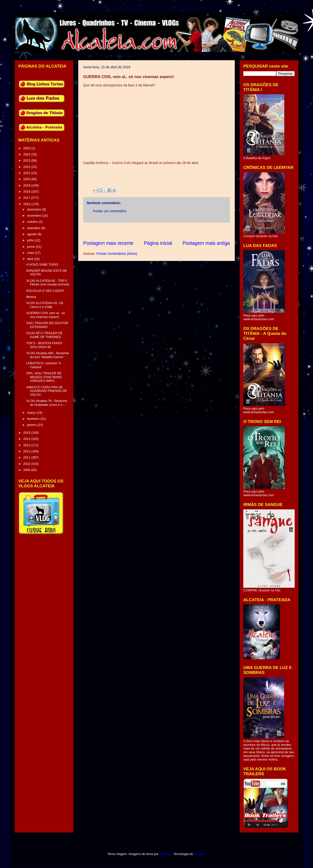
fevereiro (34, 419)
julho (31, 240)
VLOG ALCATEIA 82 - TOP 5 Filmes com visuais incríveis (48, 283)
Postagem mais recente (108, 243)
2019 (27, 185)
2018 (27, 192)
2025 (27, 148)
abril (31, 259)
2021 (27, 173)
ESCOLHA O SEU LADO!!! (45, 291)
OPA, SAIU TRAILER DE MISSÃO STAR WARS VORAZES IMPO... (44, 377)
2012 (27, 451)
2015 (27, 433)
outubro (33, 222)
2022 (27, 167)
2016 (27, 204)
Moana (31, 297)
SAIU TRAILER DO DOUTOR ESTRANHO (47, 325)
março (32, 413)
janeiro (32, 425)
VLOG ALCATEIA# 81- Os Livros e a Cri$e (45, 305)
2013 (27, 445)
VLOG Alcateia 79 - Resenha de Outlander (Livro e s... (47, 403)
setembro (34, 228)
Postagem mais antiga (206, 243)
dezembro (35, 209)
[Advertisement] (172, 231)
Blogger (199, 854)
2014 (27, 439)
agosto (32, 234)
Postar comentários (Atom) (117, 254)
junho (31, 247)
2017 (27, 198)
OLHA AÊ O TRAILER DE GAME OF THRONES (44, 335)
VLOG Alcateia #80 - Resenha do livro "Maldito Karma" (47, 355)
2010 (27, 464)
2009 (27, 470)
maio (31, 253)
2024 (27, 154)
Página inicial (158, 243)
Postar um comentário (110, 211)
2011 (27, 457)
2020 (27, 179)
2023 (27, 160)
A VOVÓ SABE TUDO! (42, 264)
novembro (35, 216)
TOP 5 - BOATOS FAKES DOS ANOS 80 (44, 345)
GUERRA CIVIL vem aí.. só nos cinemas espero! (45, 315)
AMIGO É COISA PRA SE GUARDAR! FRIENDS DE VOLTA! (46, 391)
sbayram (166, 854)
